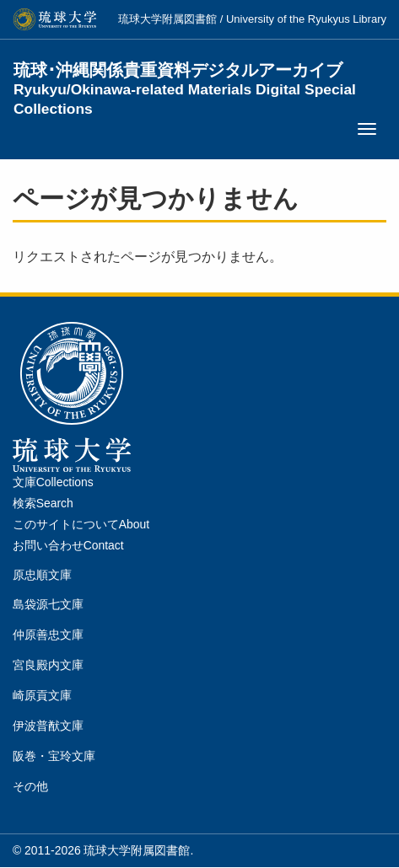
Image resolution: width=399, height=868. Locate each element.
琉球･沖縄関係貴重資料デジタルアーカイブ (185, 80)
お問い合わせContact (68, 545)
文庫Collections (53, 482)
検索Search (43, 503)
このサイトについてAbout (81, 524)
